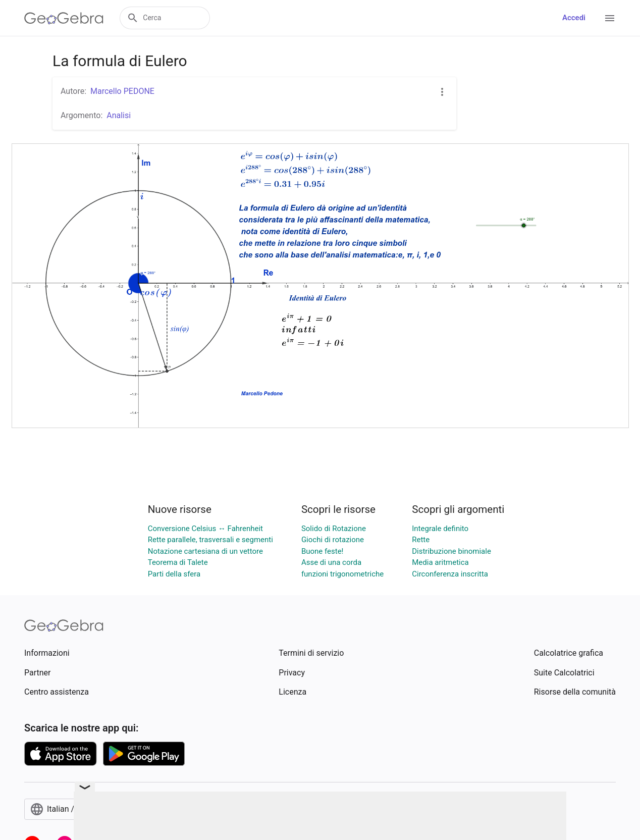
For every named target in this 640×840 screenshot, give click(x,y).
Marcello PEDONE (122, 91)
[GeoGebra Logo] (64, 18)
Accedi (574, 18)
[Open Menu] (610, 18)
